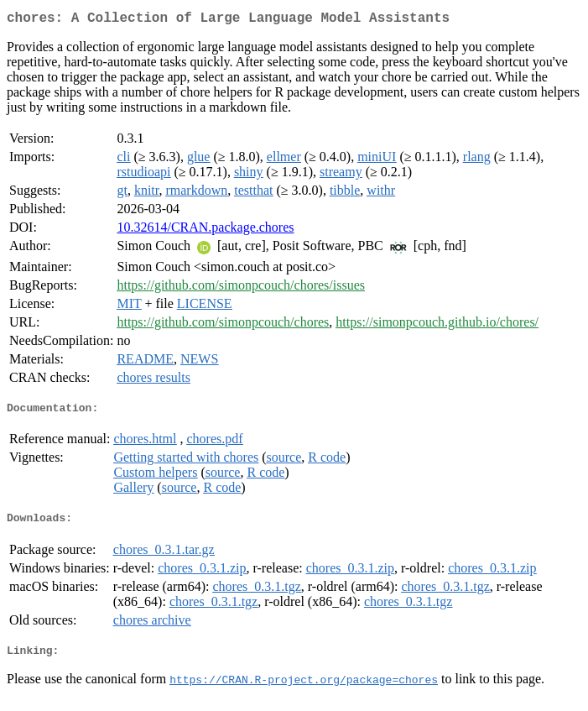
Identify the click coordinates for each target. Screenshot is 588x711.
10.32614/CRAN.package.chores (205, 230)
